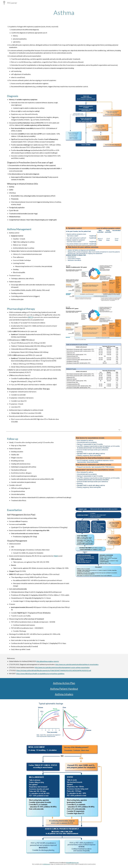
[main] (64, 13)
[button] (119, 430)
